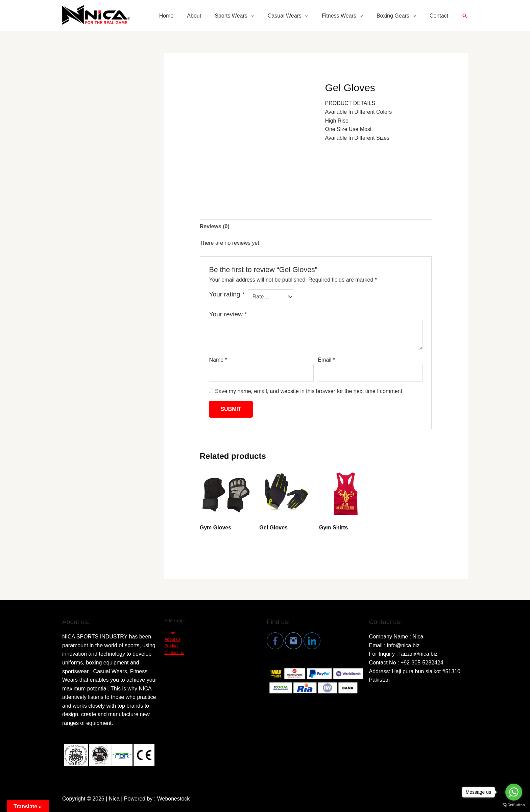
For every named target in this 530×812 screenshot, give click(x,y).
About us (173, 639)
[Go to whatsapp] (514, 792)
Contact (439, 16)
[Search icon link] (465, 16)
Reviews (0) (215, 226)
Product (172, 646)
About (194, 16)
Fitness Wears (339, 16)
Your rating (227, 294)
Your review (228, 314)
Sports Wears (231, 16)
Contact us (174, 653)
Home (166, 16)
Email (326, 360)
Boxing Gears (393, 16)
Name (218, 360)
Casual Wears (285, 16)
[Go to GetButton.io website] (514, 805)
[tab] (215, 227)
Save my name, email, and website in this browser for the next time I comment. (309, 391)
